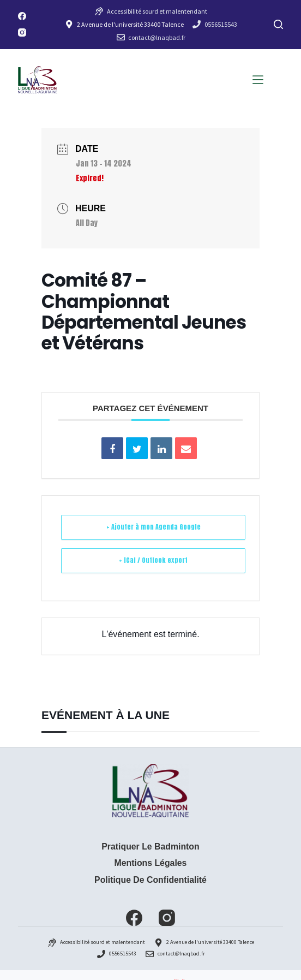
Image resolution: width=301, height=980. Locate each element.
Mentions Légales (151, 863)
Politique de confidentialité (150, 880)
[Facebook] (22, 16)
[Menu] (258, 80)
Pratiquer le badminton (150, 847)
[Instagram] (22, 32)
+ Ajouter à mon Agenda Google (153, 527)
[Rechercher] (278, 24)
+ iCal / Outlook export (153, 560)
